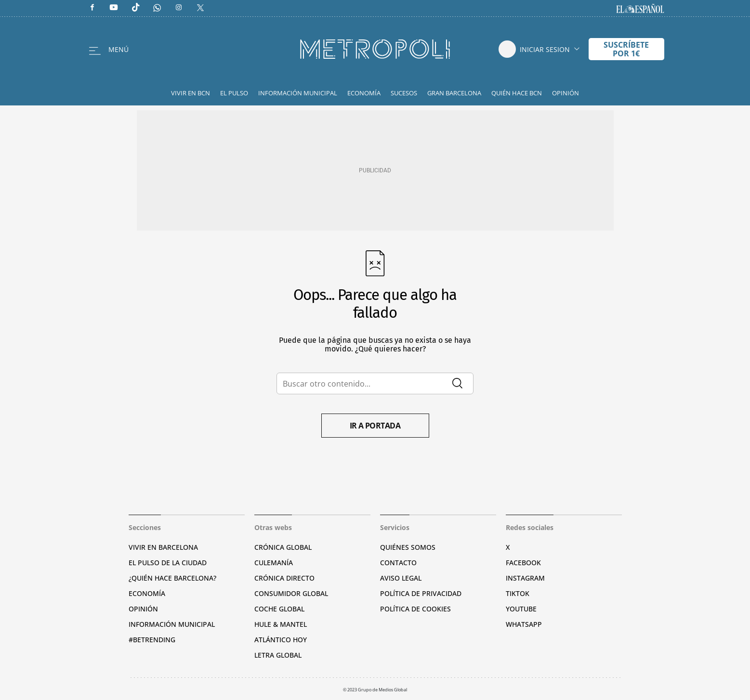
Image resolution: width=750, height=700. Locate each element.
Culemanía (274, 563)
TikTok (518, 593)
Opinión (566, 93)
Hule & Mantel (281, 624)
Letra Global (278, 655)
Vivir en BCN (191, 93)
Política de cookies (415, 609)
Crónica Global (283, 547)
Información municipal (172, 624)
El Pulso (234, 93)
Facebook (523, 563)
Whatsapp (524, 624)
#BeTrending (152, 640)
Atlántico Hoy (281, 640)
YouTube (521, 609)
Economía (364, 93)
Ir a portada (375, 426)
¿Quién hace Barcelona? (172, 578)
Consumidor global (291, 593)
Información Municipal (298, 93)
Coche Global (279, 609)
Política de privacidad (421, 593)
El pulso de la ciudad (168, 563)
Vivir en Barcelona (163, 547)
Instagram (525, 578)
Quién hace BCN (517, 93)
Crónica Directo (284, 578)
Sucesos (404, 93)
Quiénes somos (408, 547)
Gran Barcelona (454, 93)
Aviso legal (401, 578)
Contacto (398, 563)
